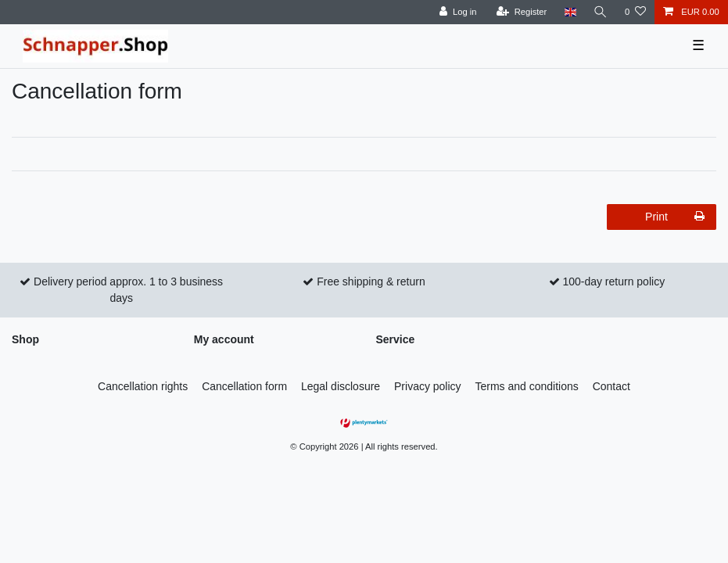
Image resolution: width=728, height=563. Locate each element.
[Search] (601, 12)
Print (675, 217)
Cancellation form (244, 386)
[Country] (570, 12)
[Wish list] (635, 12)
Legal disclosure (341, 386)
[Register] (522, 12)
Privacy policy (428, 386)
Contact (611, 386)
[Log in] (458, 12)
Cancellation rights (143, 386)
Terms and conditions (527, 386)
